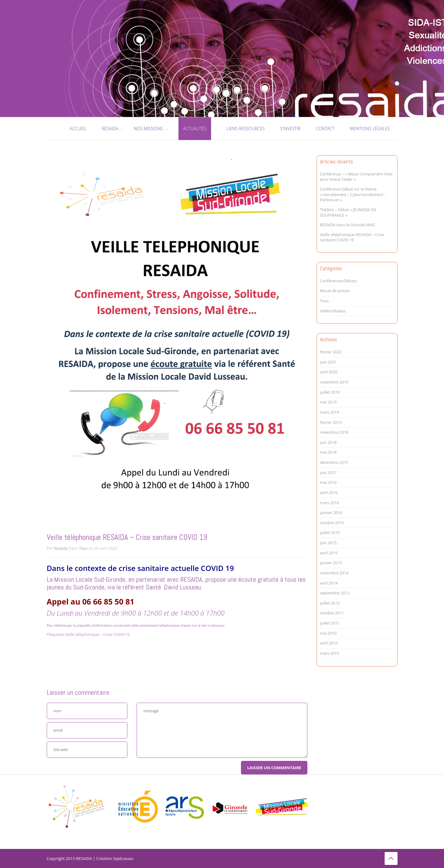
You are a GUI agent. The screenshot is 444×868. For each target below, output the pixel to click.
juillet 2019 (330, 392)
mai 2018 (328, 452)
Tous (83, 548)
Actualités (195, 129)
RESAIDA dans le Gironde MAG (347, 225)
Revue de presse (335, 291)
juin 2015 (328, 543)
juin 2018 (328, 442)
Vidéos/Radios (333, 311)
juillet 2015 (330, 533)
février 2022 (331, 352)
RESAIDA (110, 129)
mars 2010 (330, 653)
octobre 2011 (332, 613)
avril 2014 (329, 583)
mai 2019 (328, 402)
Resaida (60, 548)
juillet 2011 (330, 623)
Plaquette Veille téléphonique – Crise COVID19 (88, 634)
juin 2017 (328, 473)
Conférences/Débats (338, 281)
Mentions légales (370, 129)
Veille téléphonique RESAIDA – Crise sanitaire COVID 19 (352, 237)
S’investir (290, 129)
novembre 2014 (334, 573)
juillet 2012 (330, 603)
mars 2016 (330, 503)
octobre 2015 (332, 523)
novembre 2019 (334, 382)
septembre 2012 (335, 593)
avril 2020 (329, 372)
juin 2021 (328, 362)
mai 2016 (328, 482)
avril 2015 (329, 553)
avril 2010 (329, 643)
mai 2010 (328, 633)
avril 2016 (329, 493)
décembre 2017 (334, 462)
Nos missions (148, 129)
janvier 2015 (331, 563)
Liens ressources (246, 129)
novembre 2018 (334, 432)
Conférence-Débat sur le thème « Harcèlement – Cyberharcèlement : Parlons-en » (353, 195)
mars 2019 (330, 412)
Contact (325, 129)
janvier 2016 (331, 513)
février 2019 (331, 422)
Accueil (78, 129)
